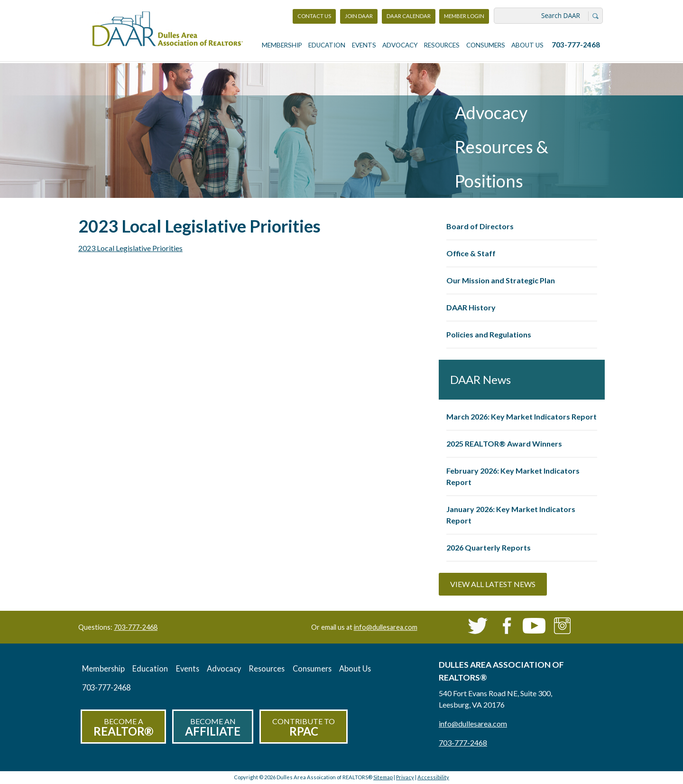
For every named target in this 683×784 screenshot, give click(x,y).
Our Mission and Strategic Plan (501, 280)
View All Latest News (493, 584)
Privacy (405, 777)
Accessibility (433, 777)
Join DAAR (359, 16)
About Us (527, 45)
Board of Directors (480, 226)
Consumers (486, 45)
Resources (442, 45)
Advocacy (400, 45)
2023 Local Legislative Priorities (130, 248)
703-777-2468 (576, 45)
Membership (282, 45)
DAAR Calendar (409, 16)
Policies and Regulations (489, 334)
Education (327, 45)
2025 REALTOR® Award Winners (504, 443)
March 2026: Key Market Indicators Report (521, 416)
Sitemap (383, 777)
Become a (123, 727)
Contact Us (314, 16)
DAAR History (471, 307)
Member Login (464, 18)
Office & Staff (471, 253)
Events (364, 45)
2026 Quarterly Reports (489, 547)
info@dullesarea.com (386, 627)
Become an (213, 727)
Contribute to (304, 727)
